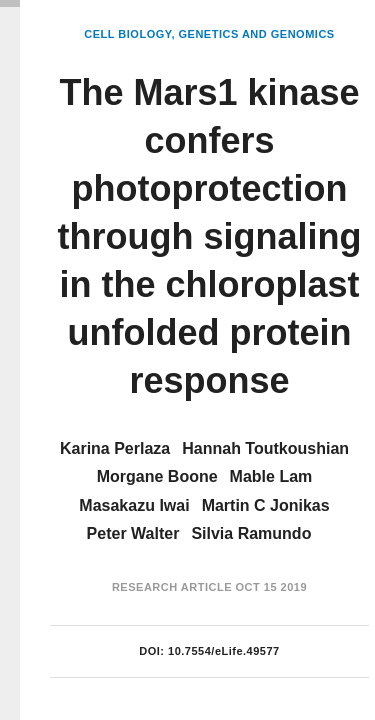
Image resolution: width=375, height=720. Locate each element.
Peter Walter (133, 533)
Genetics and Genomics (257, 34)
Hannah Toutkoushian (265, 448)
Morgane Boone (157, 476)
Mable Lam (271, 476)
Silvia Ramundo (251, 533)
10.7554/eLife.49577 (224, 651)
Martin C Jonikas (266, 505)
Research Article (172, 587)
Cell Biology (127, 34)
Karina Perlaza (115, 448)
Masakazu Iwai (134, 505)
